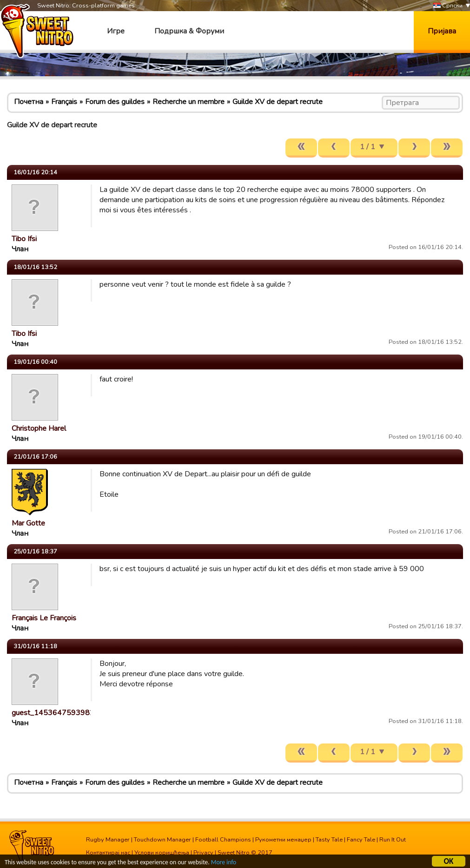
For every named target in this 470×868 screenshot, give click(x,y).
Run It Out (393, 840)
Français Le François (44, 618)
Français (64, 102)
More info (224, 864)
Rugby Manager (108, 840)
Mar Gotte (28, 523)
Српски (448, 6)
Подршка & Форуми (189, 31)
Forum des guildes (115, 102)
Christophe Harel (39, 428)
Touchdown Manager (162, 840)
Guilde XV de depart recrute (278, 102)
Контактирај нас (108, 853)
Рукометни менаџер (283, 840)
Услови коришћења (162, 853)
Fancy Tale (361, 840)
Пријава (442, 31)
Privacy (203, 853)
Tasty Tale (329, 840)
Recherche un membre (189, 102)
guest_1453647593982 (53, 713)
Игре (116, 31)
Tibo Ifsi (24, 239)
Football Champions (223, 840)
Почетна (29, 102)
